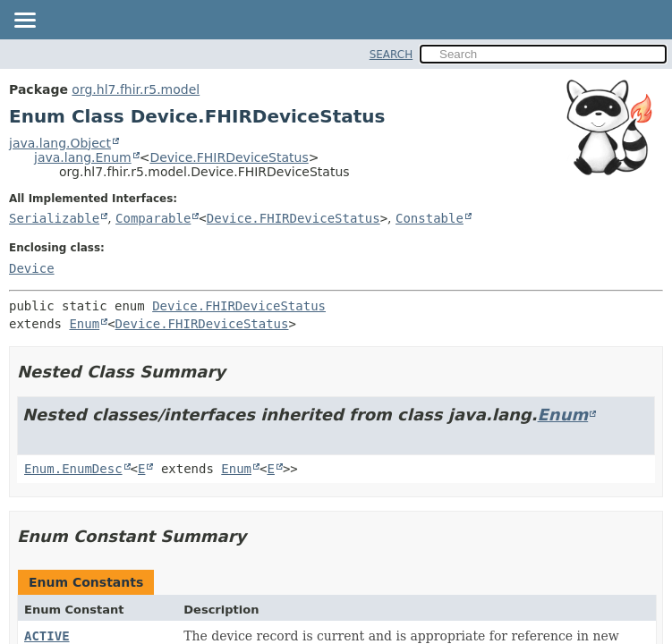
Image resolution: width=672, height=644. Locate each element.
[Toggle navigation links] (24, 21)
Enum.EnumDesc (73, 469)
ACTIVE (47, 636)
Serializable (54, 218)
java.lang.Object (60, 143)
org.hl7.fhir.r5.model (136, 89)
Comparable (153, 218)
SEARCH (391, 55)
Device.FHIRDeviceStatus (229, 157)
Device (32, 268)
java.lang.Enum (83, 157)
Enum (84, 324)
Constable (430, 218)
